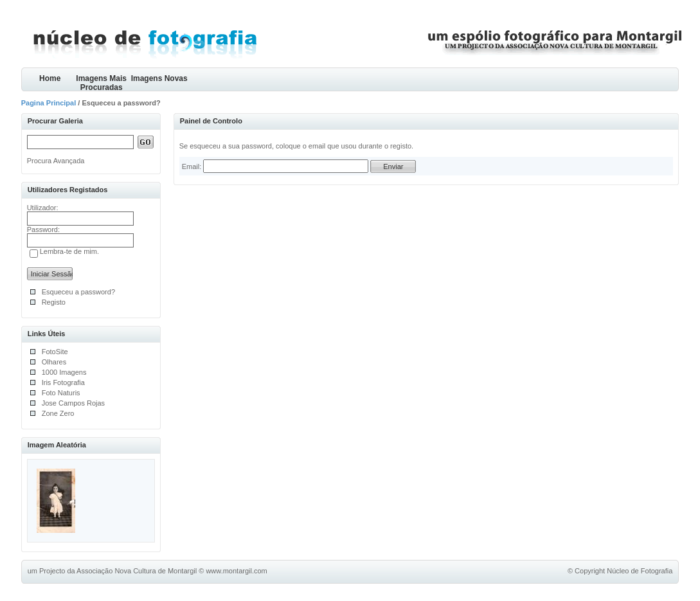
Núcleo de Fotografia (640, 571)
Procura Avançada (56, 161)
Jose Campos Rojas (73, 403)
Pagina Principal (49, 103)
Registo (54, 302)
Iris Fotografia (63, 382)
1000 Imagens (64, 372)
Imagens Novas (159, 78)
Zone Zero (58, 413)
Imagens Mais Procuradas (101, 83)
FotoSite (55, 352)
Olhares (54, 362)
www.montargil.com (236, 571)
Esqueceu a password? (78, 292)
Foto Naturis (61, 393)
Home (50, 78)
